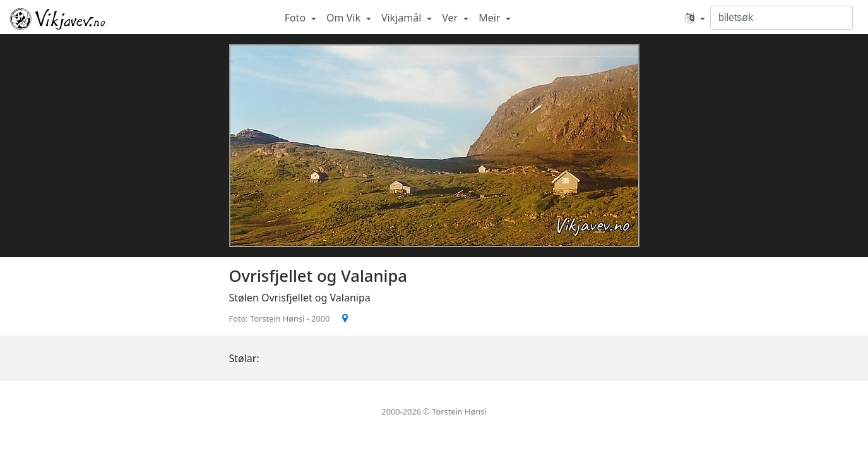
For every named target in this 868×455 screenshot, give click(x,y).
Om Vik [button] (345, 18)
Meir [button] (490, 18)
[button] (695, 18)
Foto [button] (297, 18)
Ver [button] (451, 18)
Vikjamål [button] (403, 18)
